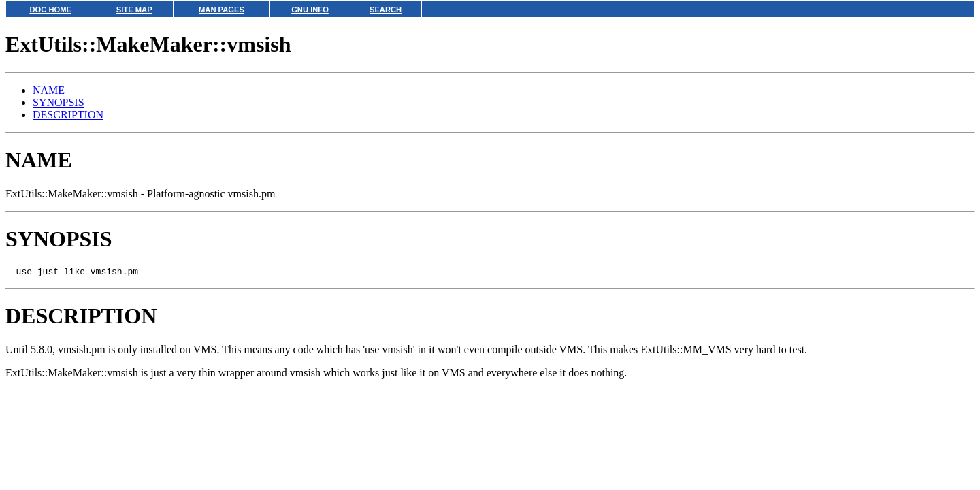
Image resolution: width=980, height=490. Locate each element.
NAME (49, 90)
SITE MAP (134, 10)
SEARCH (386, 10)
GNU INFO (310, 10)
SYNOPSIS (59, 102)
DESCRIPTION (68, 115)
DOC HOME (50, 10)
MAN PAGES (222, 10)
